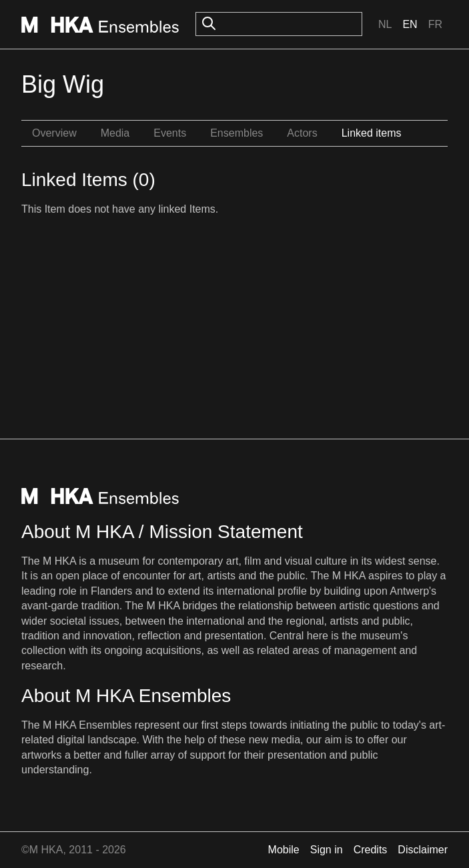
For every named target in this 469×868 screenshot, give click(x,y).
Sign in (327, 850)
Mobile (284, 850)
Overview (54, 133)
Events (170, 133)
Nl (385, 24)
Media (115, 133)
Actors (302, 133)
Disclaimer (423, 850)
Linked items (372, 133)
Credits (371, 850)
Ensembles (237, 133)
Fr (435, 24)
